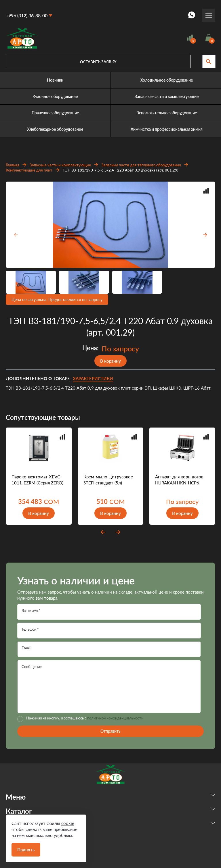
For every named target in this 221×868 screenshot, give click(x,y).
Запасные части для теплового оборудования (141, 165)
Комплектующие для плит (29, 170)
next (118, 532)
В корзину (110, 361)
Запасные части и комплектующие (60, 165)
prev (103, 532)
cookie (68, 823)
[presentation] (15, 235)
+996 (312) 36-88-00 (27, 15)
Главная (13, 165)
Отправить (110, 731)
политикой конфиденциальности (115, 718)
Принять (26, 850)
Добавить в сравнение (206, 191)
